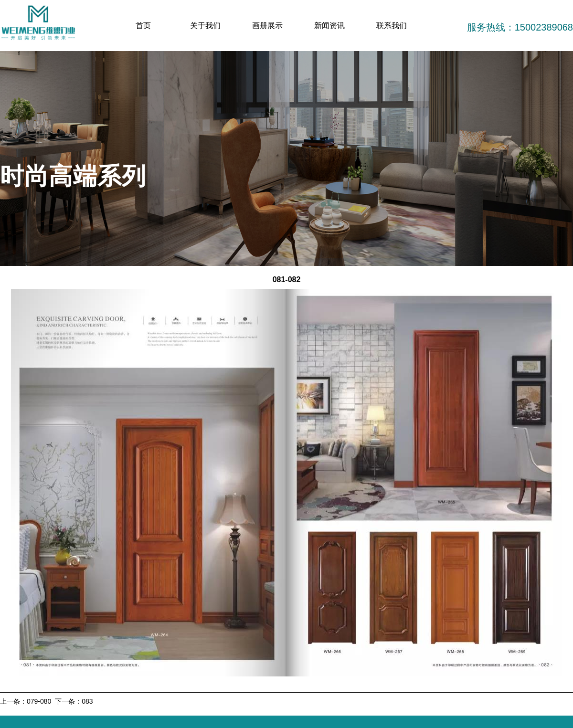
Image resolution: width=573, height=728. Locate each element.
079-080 (39, 701)
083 (87, 701)
